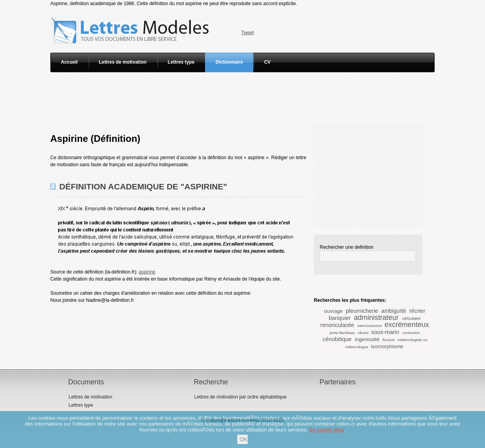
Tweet (247, 33)
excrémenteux (407, 325)
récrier (417, 311)
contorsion (411, 333)
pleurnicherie (362, 311)
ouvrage (333, 311)
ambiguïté (394, 311)
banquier (340, 318)
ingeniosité (367, 339)
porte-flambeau (342, 333)
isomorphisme (387, 346)
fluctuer (389, 340)
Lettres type (181, 62)
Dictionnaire (229, 62)
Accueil (69, 62)
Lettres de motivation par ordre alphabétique (240, 397)
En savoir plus (327, 430)
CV (267, 62)
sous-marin (385, 332)
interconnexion (370, 326)
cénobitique (337, 339)
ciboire (363, 333)
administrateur (376, 318)
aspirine (147, 272)
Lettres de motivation (123, 62)
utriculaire (411, 318)
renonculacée (337, 325)
